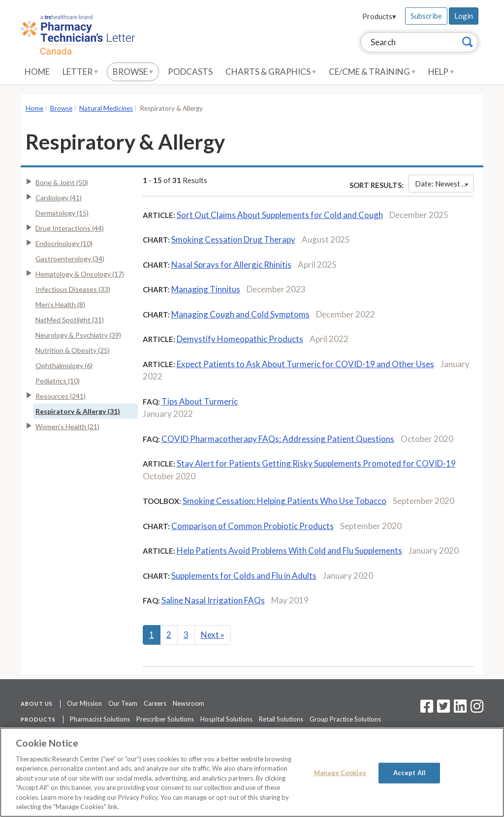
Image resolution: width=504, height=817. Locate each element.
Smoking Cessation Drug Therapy (233, 239)
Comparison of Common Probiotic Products (252, 526)
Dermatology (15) (62, 213)
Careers (155, 703)
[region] (252, 772)
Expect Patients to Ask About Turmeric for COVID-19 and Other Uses (305, 364)
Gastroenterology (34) (70, 259)
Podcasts (190, 72)
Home (37, 72)
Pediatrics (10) (58, 381)
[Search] (468, 42)
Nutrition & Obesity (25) (73, 350)
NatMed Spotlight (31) (70, 320)
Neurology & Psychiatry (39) (78, 335)
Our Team (123, 703)
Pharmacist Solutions (100, 719)
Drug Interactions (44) (70, 228)
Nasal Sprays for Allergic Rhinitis (231, 265)
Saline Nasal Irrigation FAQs (213, 600)
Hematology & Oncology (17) (80, 274)
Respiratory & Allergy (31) (78, 411)
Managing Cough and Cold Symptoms (240, 314)
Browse (133, 72)
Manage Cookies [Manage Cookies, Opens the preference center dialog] (340, 773)
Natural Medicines (106, 108)
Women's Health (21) (67, 426)
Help (441, 72)
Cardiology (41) (59, 198)
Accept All (409, 773)
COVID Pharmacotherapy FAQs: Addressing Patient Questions (278, 439)
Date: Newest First (444, 184)
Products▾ (379, 16)
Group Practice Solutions (345, 719)
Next (213, 635)
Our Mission (84, 703)
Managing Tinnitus (206, 289)
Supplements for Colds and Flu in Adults (244, 576)
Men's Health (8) (60, 304)
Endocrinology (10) (64, 243)
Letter (80, 72)
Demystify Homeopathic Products (240, 339)
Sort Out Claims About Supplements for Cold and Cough (280, 215)
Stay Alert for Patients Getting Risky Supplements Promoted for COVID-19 (316, 463)
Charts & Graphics (271, 72)
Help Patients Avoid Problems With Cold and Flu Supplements (289, 550)
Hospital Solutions (226, 719)
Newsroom (189, 703)
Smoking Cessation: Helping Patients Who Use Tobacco (284, 501)
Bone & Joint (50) (62, 182)
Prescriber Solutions (165, 719)
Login (464, 16)
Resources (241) (61, 396)
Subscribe (426, 16)
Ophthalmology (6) (64, 365)
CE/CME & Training (372, 72)
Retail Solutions (281, 719)
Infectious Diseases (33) (73, 289)
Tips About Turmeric (200, 401)
